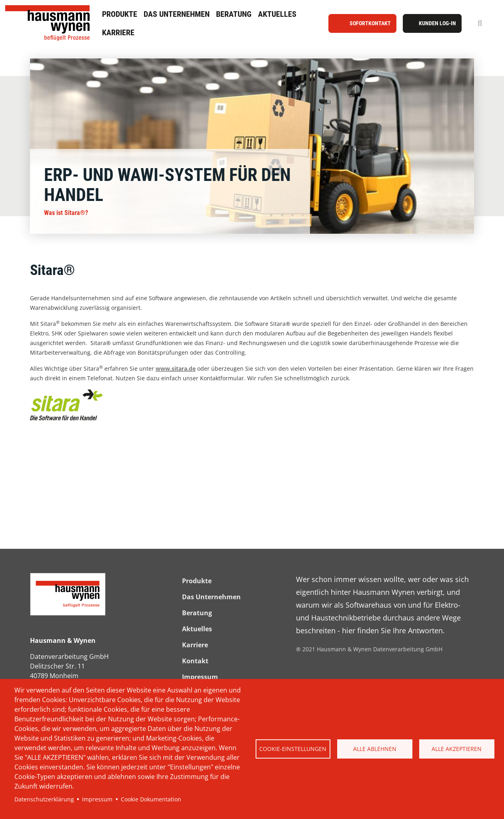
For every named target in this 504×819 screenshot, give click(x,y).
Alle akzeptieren (457, 749)
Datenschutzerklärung (44, 799)
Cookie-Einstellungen (293, 749)
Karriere (118, 32)
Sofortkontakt (370, 23)
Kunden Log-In (437, 23)
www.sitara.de (176, 368)
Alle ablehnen (375, 749)
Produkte (120, 14)
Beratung (234, 14)
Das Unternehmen (177, 14)
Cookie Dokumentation (151, 799)
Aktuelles (277, 14)
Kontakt (195, 661)
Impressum (97, 799)
